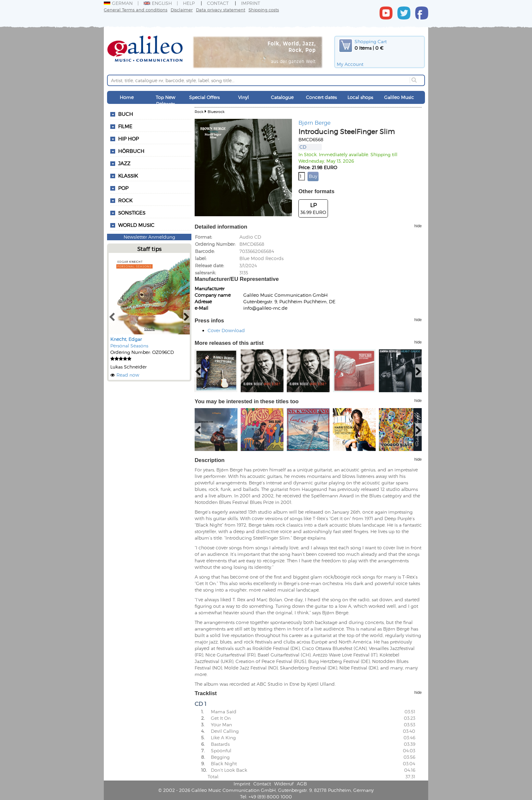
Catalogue (282, 97)
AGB (302, 784)
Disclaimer (182, 10)
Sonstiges (132, 213)
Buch (126, 114)
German (118, 3)
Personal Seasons (129, 346)
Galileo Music (399, 97)
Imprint (251, 3)
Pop (123, 188)
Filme (125, 126)
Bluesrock (216, 112)
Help (189, 3)
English (158, 3)
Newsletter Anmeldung (149, 237)
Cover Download (226, 330)
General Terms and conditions (136, 10)
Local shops (360, 97)
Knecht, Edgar (126, 339)
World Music (136, 225)
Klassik (128, 176)
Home (127, 97)
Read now (128, 375)
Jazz (124, 163)
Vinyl (243, 97)
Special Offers (204, 97)
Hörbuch (131, 151)
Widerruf (284, 784)
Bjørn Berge (314, 122)
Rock (125, 200)
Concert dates (321, 97)
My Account (350, 64)
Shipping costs (264, 10)
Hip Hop (128, 139)
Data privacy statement (221, 10)
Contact (218, 3)
